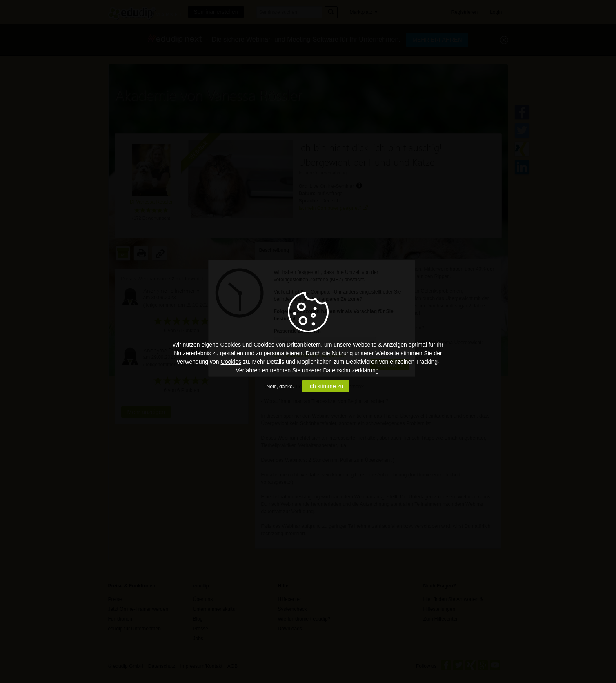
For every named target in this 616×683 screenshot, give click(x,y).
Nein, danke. (280, 387)
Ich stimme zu (326, 386)
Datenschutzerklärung (351, 370)
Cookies (231, 362)
